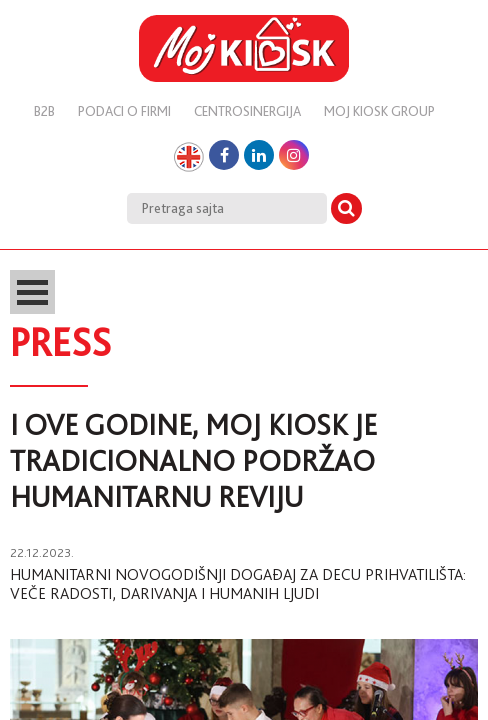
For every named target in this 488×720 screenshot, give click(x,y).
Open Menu (32, 292)
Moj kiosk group (379, 111)
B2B (44, 111)
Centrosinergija (247, 111)
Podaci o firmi (124, 111)
